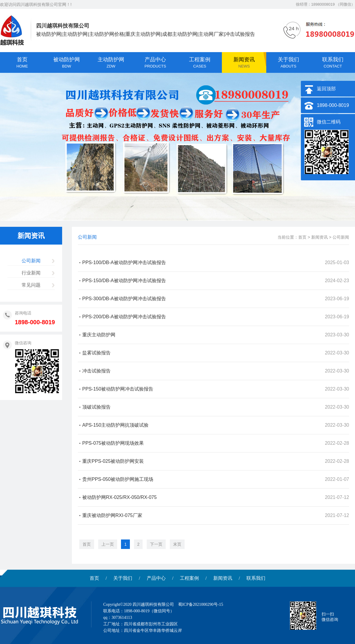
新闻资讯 (319, 237)
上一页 (108, 544)
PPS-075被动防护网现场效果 (113, 443)
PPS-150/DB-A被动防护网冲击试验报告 (124, 281)
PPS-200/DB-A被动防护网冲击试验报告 (124, 317)
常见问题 (31, 285)
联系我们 (256, 578)
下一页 (156, 544)
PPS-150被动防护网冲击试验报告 (118, 389)
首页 (302, 237)
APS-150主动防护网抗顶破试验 (115, 425)
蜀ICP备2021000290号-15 (201, 604)
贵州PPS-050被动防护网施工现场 (118, 479)
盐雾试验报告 (96, 353)
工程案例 (189, 578)
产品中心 (156, 578)
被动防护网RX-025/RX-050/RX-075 (120, 497)
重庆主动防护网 (99, 335)
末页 (177, 544)
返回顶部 (326, 89)
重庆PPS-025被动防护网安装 (113, 461)
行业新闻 (31, 273)
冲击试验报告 (96, 371)
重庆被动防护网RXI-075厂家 (112, 515)
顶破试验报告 (96, 407)
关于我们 (123, 578)
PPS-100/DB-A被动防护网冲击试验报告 (124, 262)
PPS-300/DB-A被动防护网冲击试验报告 (124, 299)
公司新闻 (31, 261)
